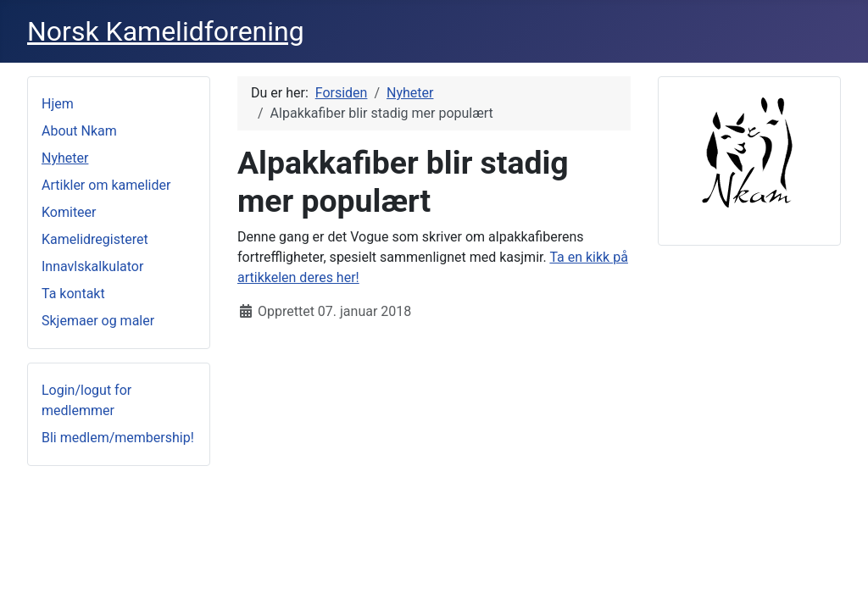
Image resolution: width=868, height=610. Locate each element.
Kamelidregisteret (95, 239)
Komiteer (69, 212)
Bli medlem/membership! (118, 438)
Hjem (58, 104)
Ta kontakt (73, 294)
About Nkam (79, 131)
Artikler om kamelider (106, 185)
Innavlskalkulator (92, 266)
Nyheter (65, 158)
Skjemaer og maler (98, 321)
